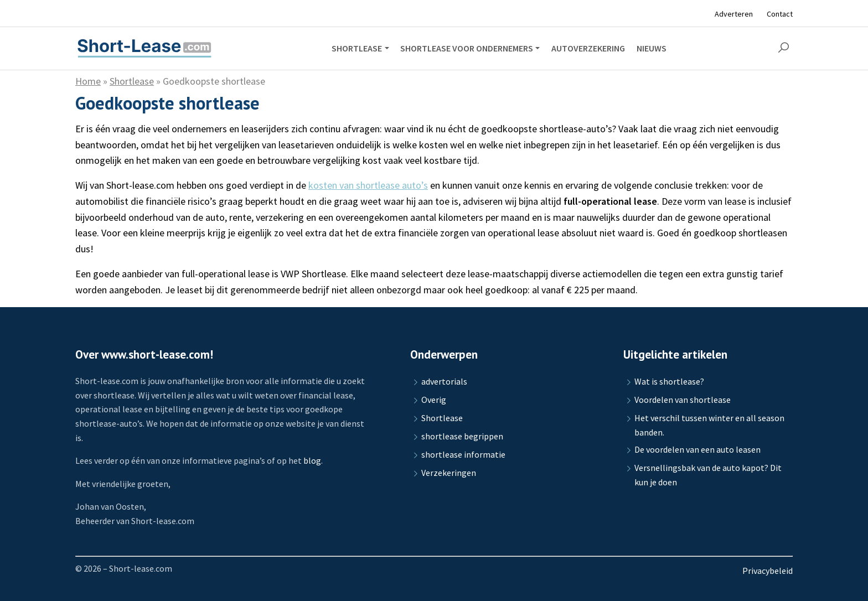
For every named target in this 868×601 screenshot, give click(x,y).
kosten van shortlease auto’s (368, 185)
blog (312, 460)
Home (88, 81)
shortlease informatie (463, 454)
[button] (783, 48)
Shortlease (132, 81)
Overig (434, 400)
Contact (780, 14)
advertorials (444, 381)
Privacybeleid (768, 571)
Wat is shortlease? (669, 381)
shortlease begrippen (462, 436)
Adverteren (734, 14)
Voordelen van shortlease (683, 400)
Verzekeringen (449, 473)
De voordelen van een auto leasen (697, 449)
